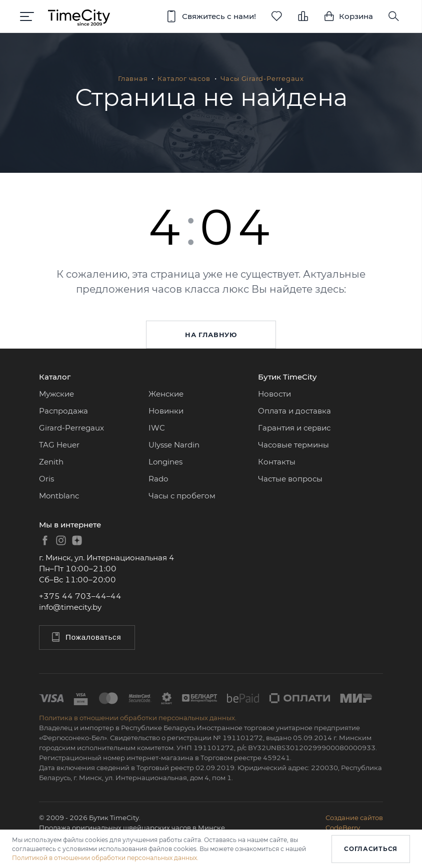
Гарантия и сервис (294, 428)
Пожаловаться (86, 637)
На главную (211, 335)
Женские (166, 394)
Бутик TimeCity (287, 377)
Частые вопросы (290, 479)
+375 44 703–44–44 (80, 596)
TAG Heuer (59, 445)
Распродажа (63, 411)
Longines (165, 462)
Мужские (56, 394)
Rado (158, 479)
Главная (133, 78)
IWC (157, 428)
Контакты (277, 462)
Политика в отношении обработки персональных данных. (138, 718)
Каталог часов (184, 78)
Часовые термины (293, 445)
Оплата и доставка (294, 411)
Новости (274, 394)
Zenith (51, 462)
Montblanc (59, 496)
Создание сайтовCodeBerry (354, 823)
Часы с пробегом (182, 496)
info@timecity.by (70, 607)
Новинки (166, 411)
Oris (46, 479)
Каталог (55, 377)
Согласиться (371, 849)
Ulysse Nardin (174, 445)
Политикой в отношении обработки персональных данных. (105, 858)
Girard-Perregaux (71, 428)
